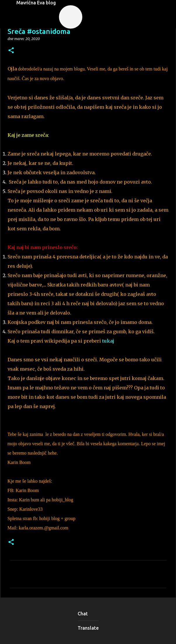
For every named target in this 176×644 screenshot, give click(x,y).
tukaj (109, 341)
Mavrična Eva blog (36, 3)
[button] (11, 51)
